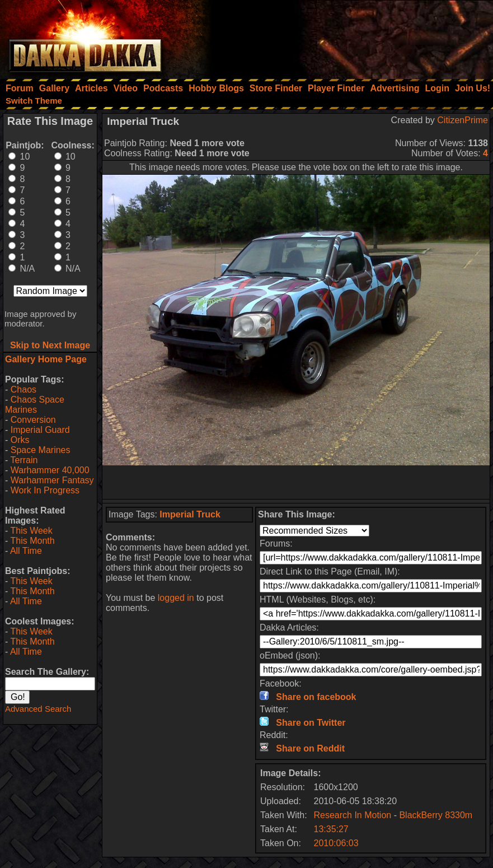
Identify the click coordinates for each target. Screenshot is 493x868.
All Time (26, 551)
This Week (31, 531)
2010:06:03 (336, 843)
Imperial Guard (40, 430)
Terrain (24, 460)
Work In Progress (45, 490)
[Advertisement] (342, 36)
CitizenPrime (463, 120)
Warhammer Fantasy (52, 480)
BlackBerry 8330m (436, 815)
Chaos (24, 389)
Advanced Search (38, 709)
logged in (176, 598)
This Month (32, 541)
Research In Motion (352, 815)
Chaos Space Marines (35, 405)
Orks (20, 440)
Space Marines (41, 450)
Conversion (33, 420)
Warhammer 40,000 (50, 470)
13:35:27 (331, 829)
